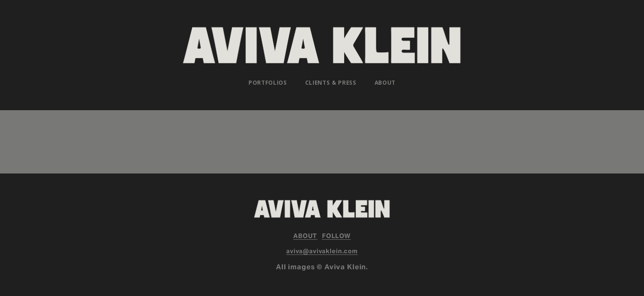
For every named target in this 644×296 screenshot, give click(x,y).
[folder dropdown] (268, 83)
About (385, 82)
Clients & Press (331, 82)
